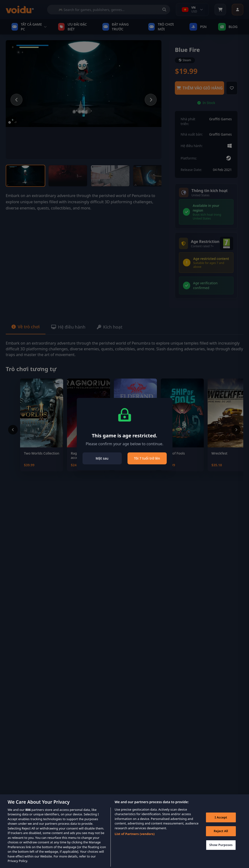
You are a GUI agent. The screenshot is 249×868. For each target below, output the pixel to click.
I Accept (221, 824)
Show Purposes (221, 852)
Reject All (221, 838)
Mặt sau (102, 458)
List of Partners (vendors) (135, 841)
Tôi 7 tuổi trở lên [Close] (147, 458)
